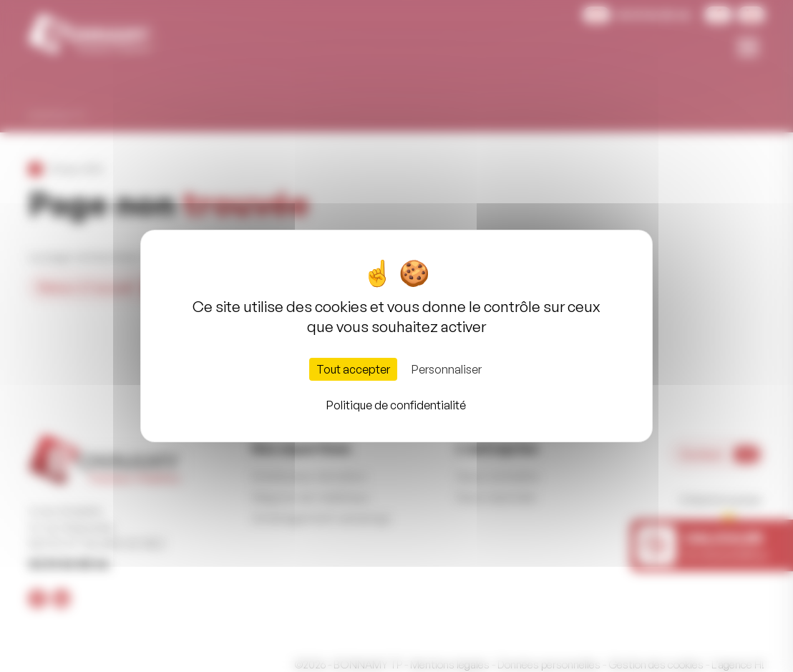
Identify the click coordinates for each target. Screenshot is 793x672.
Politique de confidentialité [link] (396, 405)
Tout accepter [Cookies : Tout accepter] (353, 369)
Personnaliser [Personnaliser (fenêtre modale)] (447, 369)
